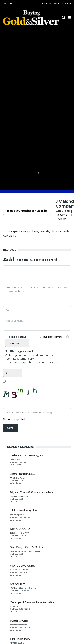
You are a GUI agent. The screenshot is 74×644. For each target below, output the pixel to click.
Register (47, 3)
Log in (56, 3)
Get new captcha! (14, 419)
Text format (18, 337)
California (62, 215)
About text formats (52, 337)
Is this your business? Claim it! (27, 211)
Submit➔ (66, 3)
